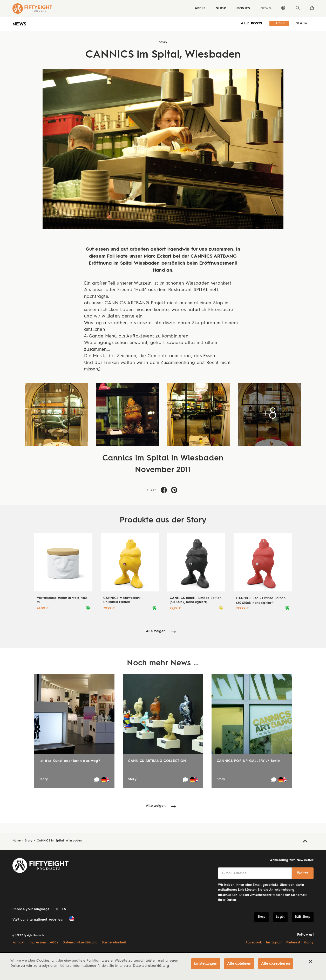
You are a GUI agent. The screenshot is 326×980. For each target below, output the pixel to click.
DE (57, 909)
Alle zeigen (156, 631)
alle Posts (252, 23)
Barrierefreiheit (114, 943)
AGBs (54, 943)
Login (280, 917)
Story (279, 23)
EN (64, 909)
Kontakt (18, 943)
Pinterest (293, 943)
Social (303, 23)
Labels (199, 8)
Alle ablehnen (239, 964)
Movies (243, 8)
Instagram (274, 943)
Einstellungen (206, 964)
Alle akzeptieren (276, 964)
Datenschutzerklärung (80, 943)
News (266, 8)
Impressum (37, 943)
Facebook (254, 943)
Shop (221, 8)
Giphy (309, 943)
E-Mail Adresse (235, 873)
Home (17, 841)
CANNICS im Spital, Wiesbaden (59, 841)
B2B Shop (303, 917)
